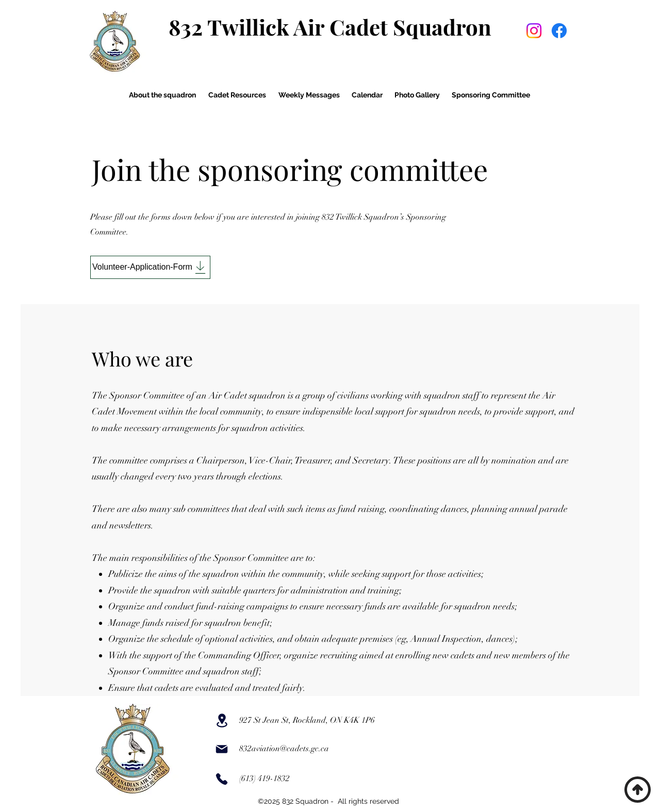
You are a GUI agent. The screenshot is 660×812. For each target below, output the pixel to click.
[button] (162, 95)
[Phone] (222, 779)
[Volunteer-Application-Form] (150, 267)
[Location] (222, 720)
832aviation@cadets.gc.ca (284, 749)
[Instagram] (534, 31)
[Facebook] (559, 31)
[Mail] (222, 749)
